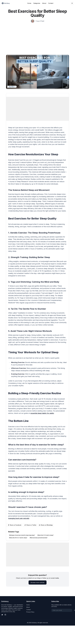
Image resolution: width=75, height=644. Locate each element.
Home (29, 3)
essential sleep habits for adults (42, 413)
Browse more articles (38, 582)
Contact (51, 3)
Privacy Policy (30, 612)
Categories (37, 3)
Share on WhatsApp (46, 525)
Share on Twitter (30, 525)
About (44, 3)
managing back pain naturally (19, 518)
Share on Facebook (15, 525)
